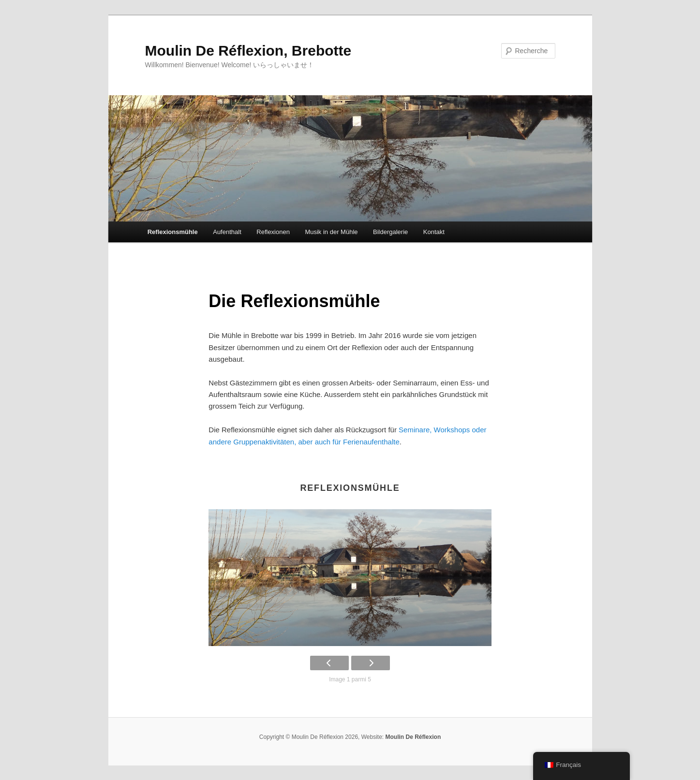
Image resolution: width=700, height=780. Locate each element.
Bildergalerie (390, 232)
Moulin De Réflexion (413, 737)
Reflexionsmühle (173, 232)
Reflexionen (273, 232)
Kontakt (434, 232)
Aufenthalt (227, 232)
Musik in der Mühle (331, 232)
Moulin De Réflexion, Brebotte (248, 51)
